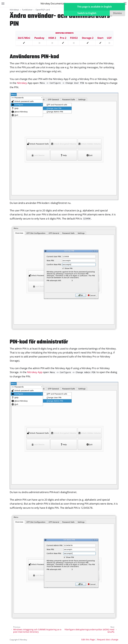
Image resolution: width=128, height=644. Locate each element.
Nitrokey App (35, 372)
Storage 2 (88, 38)
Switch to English (87, 13)
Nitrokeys (14, 10)
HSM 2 (52, 38)
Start (100, 38)
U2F (109, 38)
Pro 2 (63, 38)
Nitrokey (22, 83)
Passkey (39, 38)
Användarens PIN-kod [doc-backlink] (34, 57)
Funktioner (27, 10)
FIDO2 (74, 38)
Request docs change (108, 640)
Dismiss (117, 13)
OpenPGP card (43, 10)
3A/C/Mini (24, 38)
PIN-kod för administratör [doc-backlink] (39, 342)
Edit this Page (88, 640)
